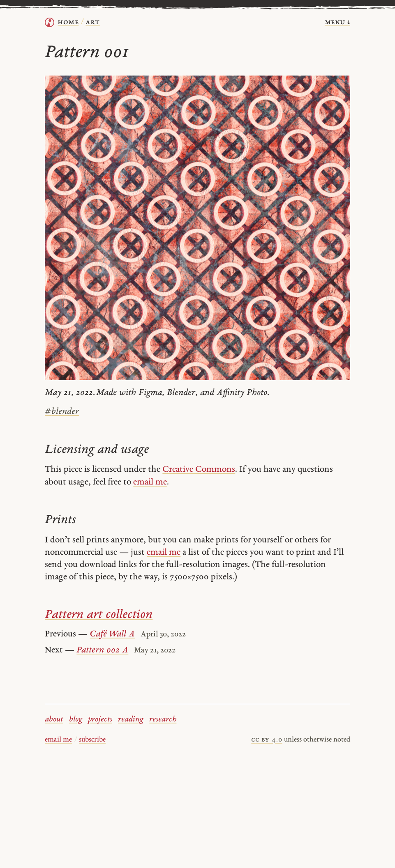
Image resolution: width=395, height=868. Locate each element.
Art (92, 22)
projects (100, 720)
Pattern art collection (99, 615)
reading (131, 720)
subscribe (92, 740)
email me (150, 482)
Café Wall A (112, 634)
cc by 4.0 (267, 740)
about (54, 720)
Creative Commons (199, 470)
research (163, 720)
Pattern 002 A (102, 650)
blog (76, 720)
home (68, 22)
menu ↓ (337, 22)
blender (62, 412)
